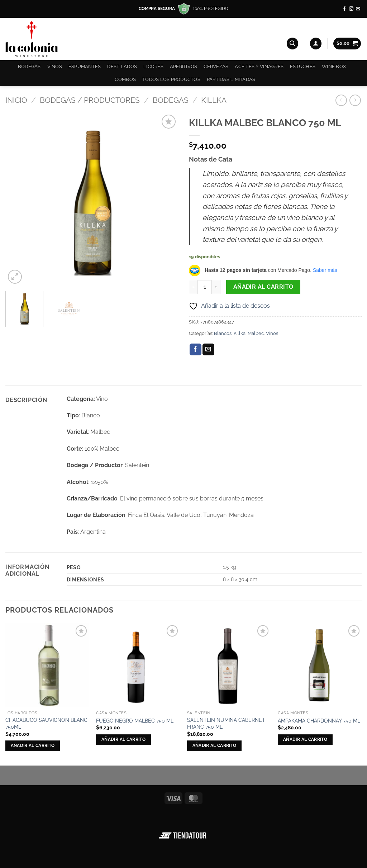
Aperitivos (184, 66)
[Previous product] (355, 100)
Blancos (223, 333)
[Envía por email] (208, 350)
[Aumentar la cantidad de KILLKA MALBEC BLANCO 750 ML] (216, 287)
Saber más (325, 270)
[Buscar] (292, 44)
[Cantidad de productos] (205, 287)
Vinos (55, 66)
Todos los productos (171, 79)
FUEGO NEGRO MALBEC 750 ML (135, 721)
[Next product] (341, 100)
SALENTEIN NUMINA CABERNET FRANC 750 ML (226, 723)
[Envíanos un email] (358, 9)
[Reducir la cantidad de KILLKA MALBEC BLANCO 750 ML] (193, 287)
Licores (153, 66)
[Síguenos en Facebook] (344, 9)
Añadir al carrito (263, 287)
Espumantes (85, 66)
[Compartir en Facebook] (196, 350)
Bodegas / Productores (90, 100)
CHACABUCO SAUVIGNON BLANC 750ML (46, 723)
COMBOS (125, 79)
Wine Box (334, 66)
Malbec (256, 333)
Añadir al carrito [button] (33, 745)
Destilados (122, 66)
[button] (316, 44)
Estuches (303, 66)
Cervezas (216, 66)
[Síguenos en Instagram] (351, 9)
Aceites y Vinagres (259, 66)
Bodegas (29, 66)
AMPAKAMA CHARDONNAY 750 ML (319, 721)
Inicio (16, 100)
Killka (214, 100)
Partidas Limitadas (231, 79)
